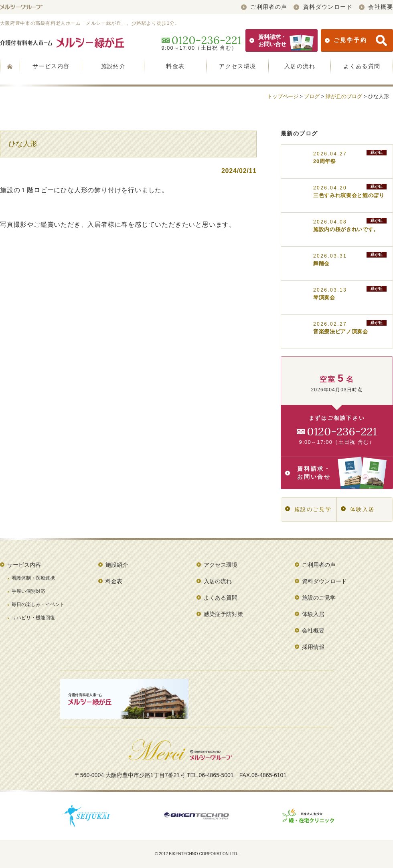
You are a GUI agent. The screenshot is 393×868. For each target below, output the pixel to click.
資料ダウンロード (323, 7)
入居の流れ (300, 66)
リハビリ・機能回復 (33, 618)
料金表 (175, 66)
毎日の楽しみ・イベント (38, 604)
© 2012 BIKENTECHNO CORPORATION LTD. (196, 854)
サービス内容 (51, 66)
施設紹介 (113, 66)
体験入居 (358, 509)
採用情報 (313, 647)
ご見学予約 (356, 40)
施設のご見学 (308, 509)
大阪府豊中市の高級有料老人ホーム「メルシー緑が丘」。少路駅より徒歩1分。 (90, 23)
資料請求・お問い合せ (282, 40)
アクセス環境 (237, 66)
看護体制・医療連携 (33, 578)
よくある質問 (362, 66)
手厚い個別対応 (28, 591)
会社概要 (376, 7)
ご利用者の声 (264, 7)
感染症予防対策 (223, 614)
